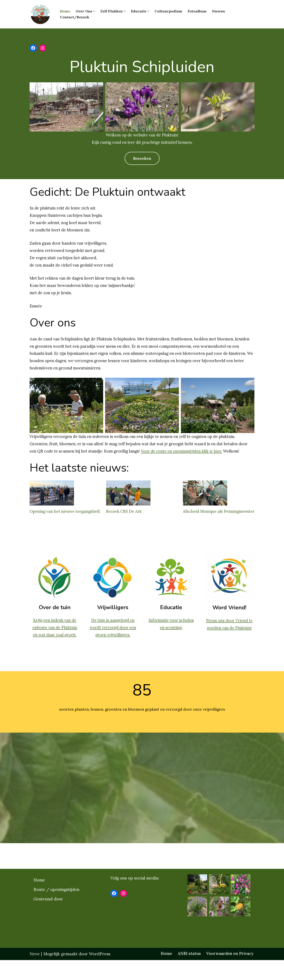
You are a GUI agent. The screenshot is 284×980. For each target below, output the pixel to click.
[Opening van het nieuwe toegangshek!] (52, 505)
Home (65, 11)
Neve (35, 974)
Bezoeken (142, 158)
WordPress (100, 974)
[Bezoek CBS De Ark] (128, 505)
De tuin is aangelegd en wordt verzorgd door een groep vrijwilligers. (113, 647)
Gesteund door (48, 919)
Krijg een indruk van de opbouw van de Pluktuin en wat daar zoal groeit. (55, 647)
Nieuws (218, 11)
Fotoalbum (197, 11)
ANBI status (187, 974)
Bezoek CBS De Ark (125, 522)
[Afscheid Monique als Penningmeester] (205, 505)
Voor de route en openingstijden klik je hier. (201, 455)
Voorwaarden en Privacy (229, 974)
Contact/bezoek (75, 17)
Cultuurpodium (168, 11)
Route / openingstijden (57, 909)
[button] (94, 11)
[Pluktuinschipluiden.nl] (41, 14)
